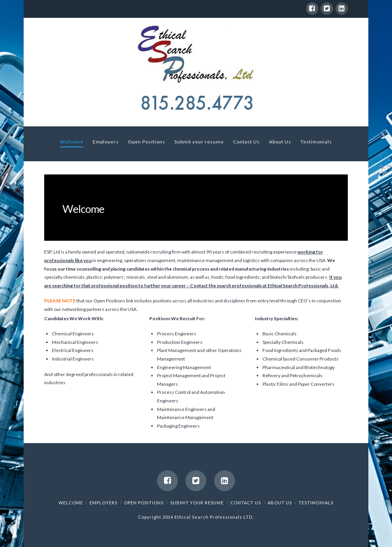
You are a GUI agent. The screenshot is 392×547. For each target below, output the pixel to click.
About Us (280, 503)
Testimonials (316, 503)
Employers (104, 503)
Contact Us (246, 503)
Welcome (71, 503)
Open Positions (144, 503)
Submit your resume (197, 503)
